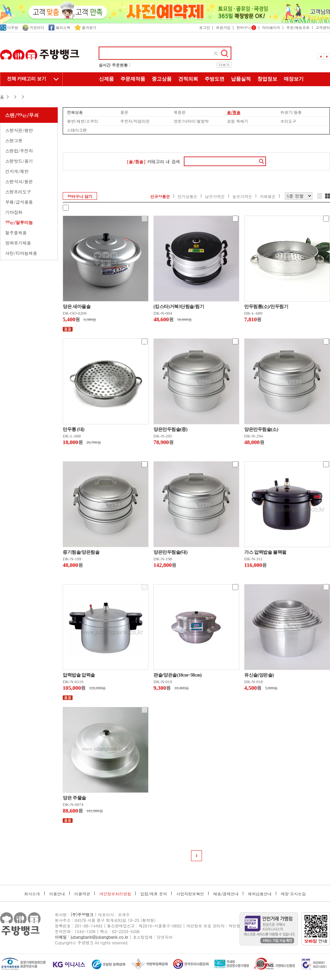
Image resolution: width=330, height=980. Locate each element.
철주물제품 (16, 233)
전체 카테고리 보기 (27, 79)
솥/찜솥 (234, 112)
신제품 (106, 79)
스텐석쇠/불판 (19, 181)
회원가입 (223, 28)
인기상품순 (187, 196)
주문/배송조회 (298, 28)
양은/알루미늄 (19, 222)
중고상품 (162, 79)
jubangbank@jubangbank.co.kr (99, 937)
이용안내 (57, 894)
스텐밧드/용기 (19, 161)
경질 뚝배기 (238, 121)
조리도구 (288, 121)
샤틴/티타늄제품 (21, 253)
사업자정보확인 (190, 894)
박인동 (235, 926)
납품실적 (241, 79)
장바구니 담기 (80, 196)
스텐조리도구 (18, 192)
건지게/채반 (17, 171)
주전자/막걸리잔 (135, 121)
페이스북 (59, 28)
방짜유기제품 (18, 243)
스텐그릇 (14, 140)
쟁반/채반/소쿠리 (82, 121)
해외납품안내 (260, 894)
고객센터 (323, 28)
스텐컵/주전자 (19, 151)
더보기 (224, 65)
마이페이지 (271, 28)
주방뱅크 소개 (165, 93)
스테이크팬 (77, 130)
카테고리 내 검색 (153, 162)
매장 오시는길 (293, 894)
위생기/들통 (291, 112)
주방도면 (214, 79)
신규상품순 (160, 196)
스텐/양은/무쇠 (22, 115)
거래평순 (268, 196)
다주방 (9, 28)
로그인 (204, 28)
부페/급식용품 (19, 202)
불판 (124, 112)
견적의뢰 (188, 79)
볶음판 (180, 112)
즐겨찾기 (85, 28)
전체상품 (75, 112)
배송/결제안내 (226, 894)
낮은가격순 (215, 196)
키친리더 (33, 28)
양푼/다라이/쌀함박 (191, 121)
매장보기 (294, 79)
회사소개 (32, 894)
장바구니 (246, 28)
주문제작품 (133, 79)
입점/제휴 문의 (154, 894)
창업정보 (267, 79)
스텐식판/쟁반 (19, 130)
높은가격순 (242, 196)
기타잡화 (14, 212)
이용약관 (82, 894)
